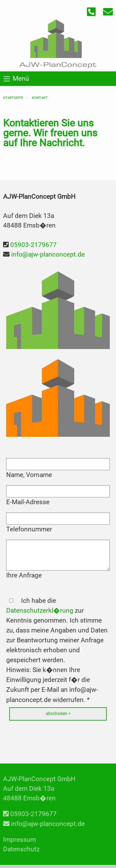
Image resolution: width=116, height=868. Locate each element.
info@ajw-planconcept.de (48, 254)
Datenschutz (21, 849)
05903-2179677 (33, 245)
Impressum (19, 840)
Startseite (13, 98)
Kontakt (40, 98)
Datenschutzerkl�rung (40, 611)
